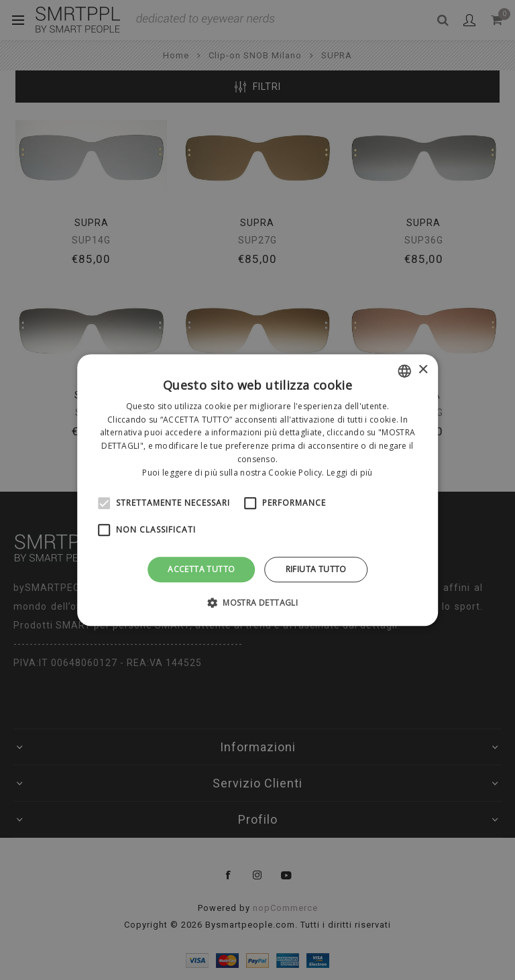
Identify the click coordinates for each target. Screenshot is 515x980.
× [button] (423, 370)
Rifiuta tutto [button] (316, 569)
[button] (257, 602)
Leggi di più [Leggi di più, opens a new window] (350, 473)
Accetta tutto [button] (201, 569)
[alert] (257, 490)
